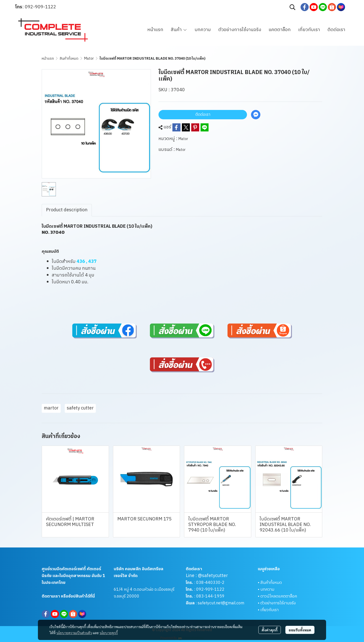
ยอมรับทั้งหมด (300, 630)
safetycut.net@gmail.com (221, 603)
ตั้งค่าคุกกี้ (270, 630)
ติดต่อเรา (203, 115)
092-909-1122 (40, 7)
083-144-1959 (210, 596)
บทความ (267, 590)
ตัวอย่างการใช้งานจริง (278, 603)
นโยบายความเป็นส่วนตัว (74, 633)
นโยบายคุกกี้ (109, 633)
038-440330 (208, 583)
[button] (292, 7)
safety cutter (80, 408)
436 (81, 262)
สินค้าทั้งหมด (69, 59)
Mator (89, 59)
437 (92, 262)
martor (51, 408)
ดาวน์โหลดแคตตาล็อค (279, 596)
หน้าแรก (48, 59)
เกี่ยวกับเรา (269, 610)
